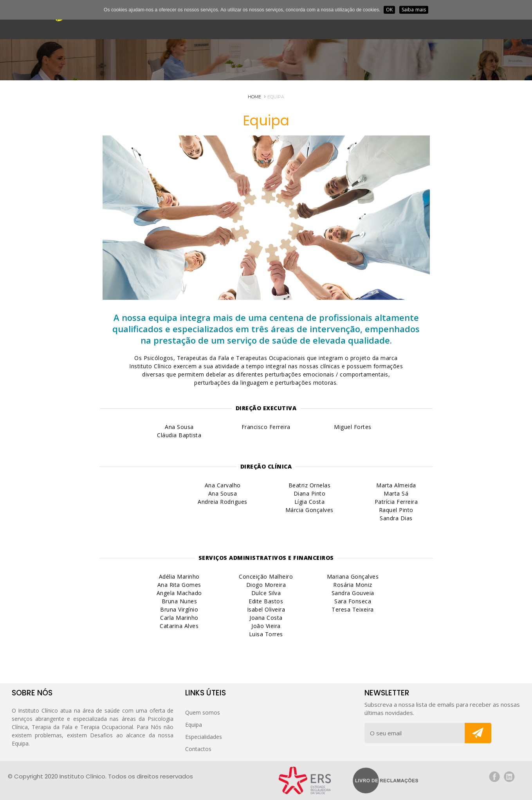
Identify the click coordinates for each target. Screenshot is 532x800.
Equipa (274, 97)
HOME (254, 97)
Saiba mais (414, 10)
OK (389, 10)
